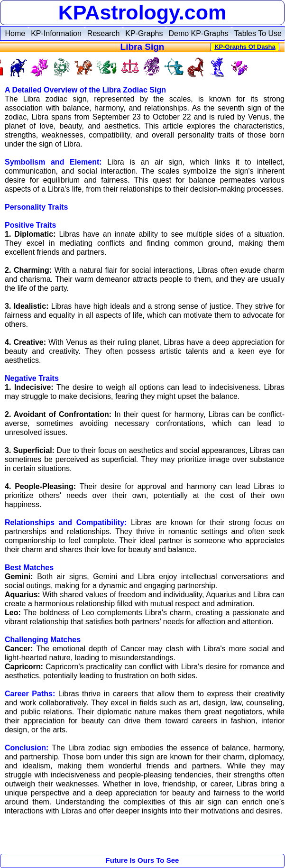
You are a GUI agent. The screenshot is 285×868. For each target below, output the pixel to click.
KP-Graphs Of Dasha (245, 47)
